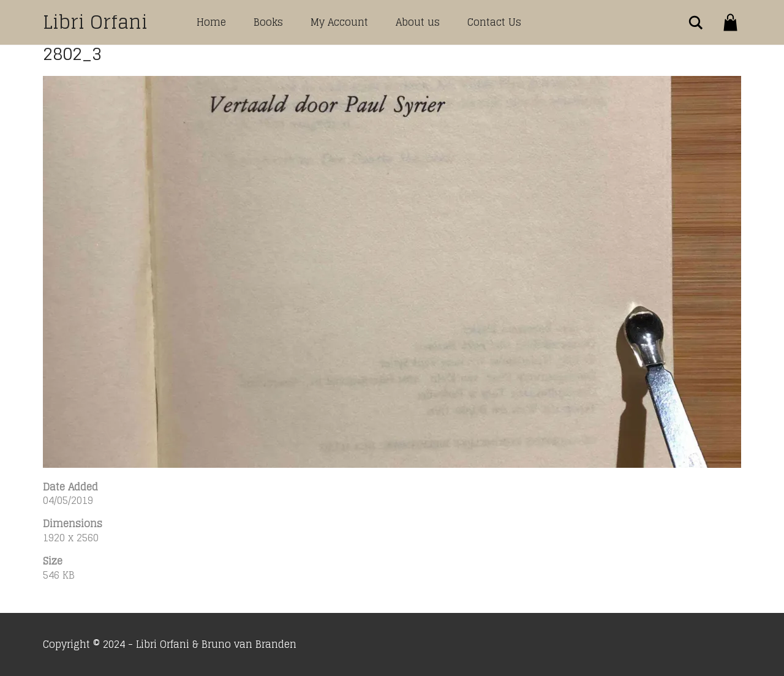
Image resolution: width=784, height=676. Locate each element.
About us (418, 22)
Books (268, 22)
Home (211, 22)
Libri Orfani (95, 22)
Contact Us (494, 22)
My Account (339, 22)
